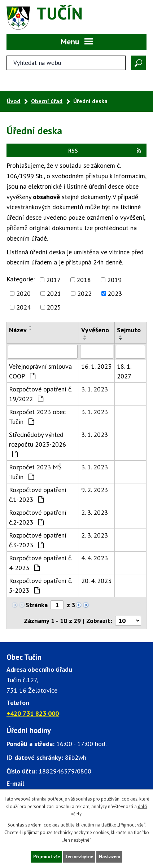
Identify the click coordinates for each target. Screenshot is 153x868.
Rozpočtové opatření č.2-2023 (38, 517)
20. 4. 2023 (96, 581)
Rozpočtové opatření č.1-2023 (38, 495)
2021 (54, 293)
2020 (23, 293)
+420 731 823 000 (33, 713)
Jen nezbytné (79, 857)
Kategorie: (21, 279)
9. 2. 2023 (95, 490)
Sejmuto (129, 330)
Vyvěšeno (95, 330)
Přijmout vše (47, 857)
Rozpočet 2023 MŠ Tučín (35, 472)
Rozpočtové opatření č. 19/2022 (40, 394)
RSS (105, 150)
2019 (114, 280)
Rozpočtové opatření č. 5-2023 (40, 586)
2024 (23, 307)
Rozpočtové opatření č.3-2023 (38, 540)
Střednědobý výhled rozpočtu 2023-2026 (38, 444)
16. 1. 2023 (96, 366)
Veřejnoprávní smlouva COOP (40, 371)
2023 (115, 293)
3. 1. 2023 (95, 389)
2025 (54, 307)
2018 (84, 280)
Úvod (14, 101)
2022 (84, 293)
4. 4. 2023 (95, 558)
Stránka (37, 605)
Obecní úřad (47, 101)
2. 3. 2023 (95, 512)
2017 (53, 280)
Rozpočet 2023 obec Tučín (37, 417)
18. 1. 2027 (124, 371)
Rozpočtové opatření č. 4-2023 (40, 563)
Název (18, 330)
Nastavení (110, 857)
